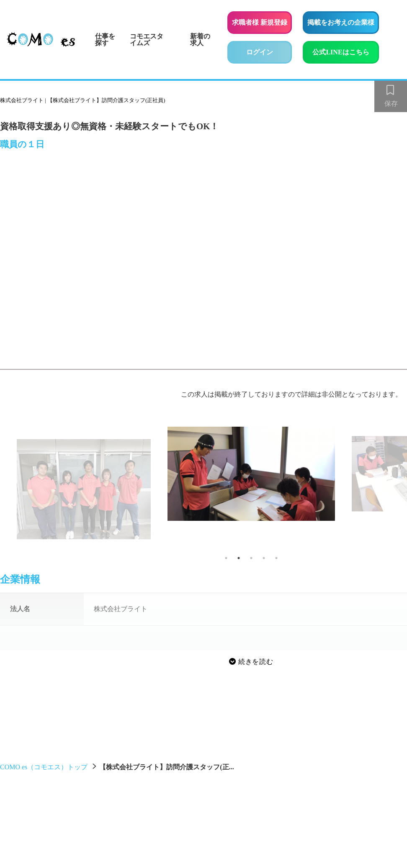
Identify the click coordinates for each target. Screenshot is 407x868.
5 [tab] (276, 558)
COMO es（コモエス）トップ (44, 767)
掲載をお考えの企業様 (341, 22)
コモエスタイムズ (147, 40)
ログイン (260, 52)
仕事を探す (105, 40)
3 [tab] (251, 558)
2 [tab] (239, 558)
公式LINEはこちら (346, 51)
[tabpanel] (251, 474)
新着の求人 (200, 40)
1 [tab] (226, 558)
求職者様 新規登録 (260, 22)
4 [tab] (264, 558)
